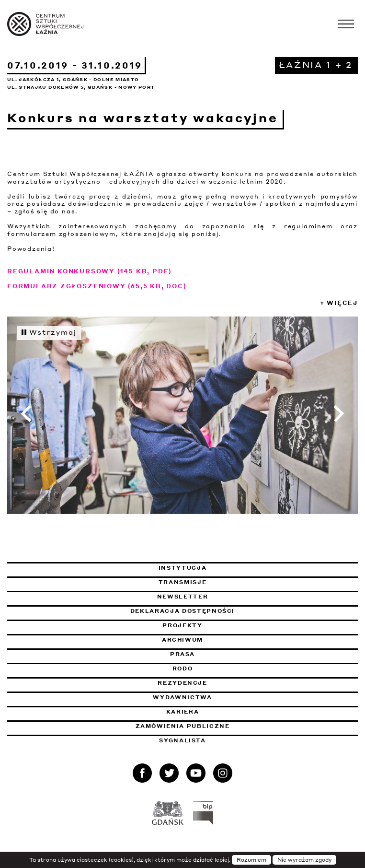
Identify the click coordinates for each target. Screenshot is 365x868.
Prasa (182, 654)
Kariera (183, 712)
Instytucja (183, 568)
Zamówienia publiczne (209, 726)
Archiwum (182, 640)
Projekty (182, 625)
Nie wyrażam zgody (304, 860)
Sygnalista (182, 740)
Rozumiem (251, 860)
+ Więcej (339, 303)
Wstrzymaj (49, 332)
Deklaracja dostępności (182, 611)
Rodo (183, 669)
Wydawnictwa (182, 697)
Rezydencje (182, 683)
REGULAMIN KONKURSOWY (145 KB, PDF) (89, 271)
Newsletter (183, 597)
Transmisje (232, 582)
